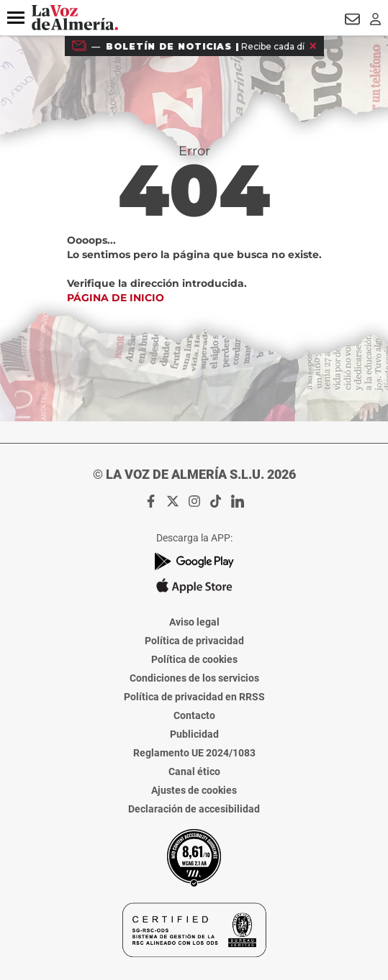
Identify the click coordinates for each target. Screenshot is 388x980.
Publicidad (194, 734)
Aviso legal (194, 622)
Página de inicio (116, 298)
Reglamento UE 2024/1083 (194, 753)
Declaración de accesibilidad (194, 809)
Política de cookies (194, 659)
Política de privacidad (194, 641)
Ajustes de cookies (194, 790)
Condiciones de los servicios (194, 678)
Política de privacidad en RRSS (194, 697)
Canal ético (194, 771)
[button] (16, 18)
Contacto (194, 715)
